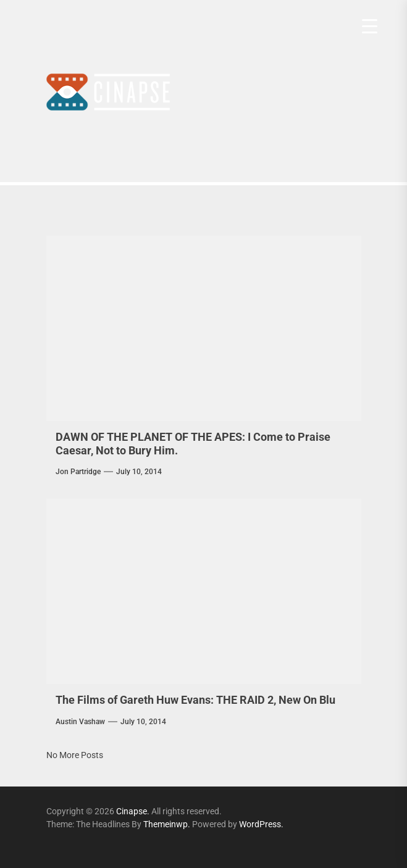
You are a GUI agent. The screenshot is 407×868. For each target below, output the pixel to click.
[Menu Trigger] (370, 26)
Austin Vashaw (80, 722)
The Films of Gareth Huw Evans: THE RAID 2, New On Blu (195, 700)
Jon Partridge (78, 472)
